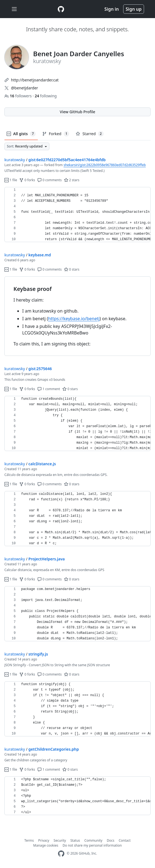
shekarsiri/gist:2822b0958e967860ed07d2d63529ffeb (105, 165)
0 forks (27, 180)
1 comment (49, 389)
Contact (125, 840)
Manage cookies (46, 845)
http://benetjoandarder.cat (35, 80)
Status (75, 840)
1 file (11, 180)
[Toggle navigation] (14, 9)
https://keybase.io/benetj (74, 319)
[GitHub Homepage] (61, 854)
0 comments (50, 180)
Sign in (112, 9)
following (46, 96)
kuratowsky (15, 160)
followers (19, 96)
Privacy (44, 840)
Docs (111, 840)
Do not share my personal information (92, 845)
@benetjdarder (25, 88)
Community (94, 840)
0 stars (72, 269)
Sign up (134, 9)
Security (60, 840)
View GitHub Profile (77, 112)
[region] (77, 215)
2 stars (72, 180)
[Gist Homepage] (61, 9)
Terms (29, 840)
